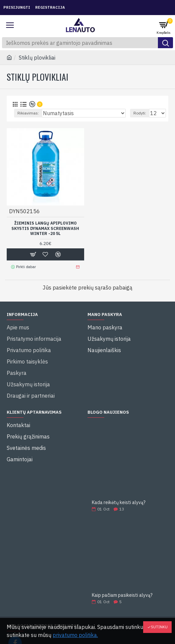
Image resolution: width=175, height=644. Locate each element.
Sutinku (159, 627)
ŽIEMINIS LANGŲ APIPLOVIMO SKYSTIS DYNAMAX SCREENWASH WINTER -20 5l (45, 228)
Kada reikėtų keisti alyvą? (119, 503)
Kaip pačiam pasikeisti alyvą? (122, 595)
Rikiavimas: (28, 113)
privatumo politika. (75, 635)
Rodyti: (140, 113)
